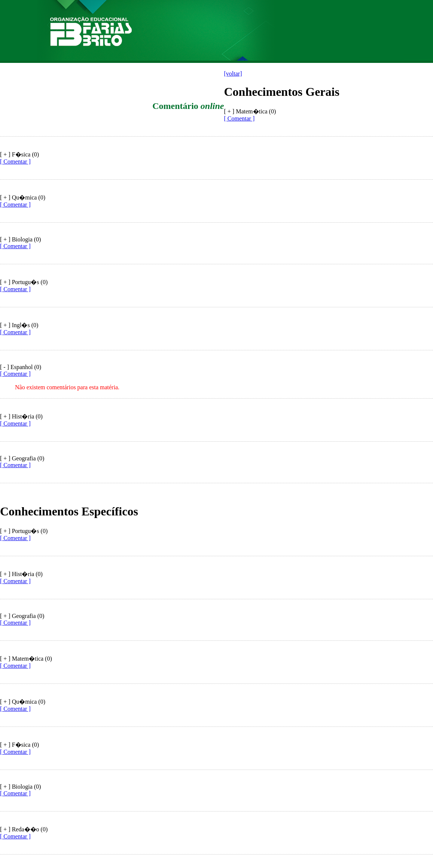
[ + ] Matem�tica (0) (26, 659)
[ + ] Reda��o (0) (24, 829)
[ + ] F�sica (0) (19, 154)
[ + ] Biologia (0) (20, 239)
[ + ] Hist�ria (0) (21, 416)
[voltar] (233, 74)
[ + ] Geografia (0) (22, 458)
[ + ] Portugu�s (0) (24, 282)
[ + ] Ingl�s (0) (19, 325)
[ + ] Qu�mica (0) (23, 197)
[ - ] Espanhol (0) (21, 367)
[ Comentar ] (240, 118)
